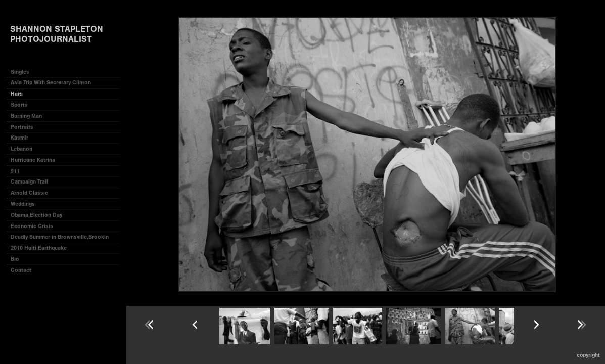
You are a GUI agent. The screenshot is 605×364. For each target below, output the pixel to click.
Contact (21, 270)
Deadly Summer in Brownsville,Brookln (60, 237)
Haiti (17, 94)
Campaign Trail (29, 182)
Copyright (588, 355)
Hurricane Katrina (33, 160)
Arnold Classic (29, 193)
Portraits (22, 127)
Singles (20, 72)
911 (15, 171)
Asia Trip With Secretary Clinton (51, 83)
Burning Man (26, 116)
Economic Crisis (32, 226)
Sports (19, 105)
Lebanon (21, 149)
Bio (15, 259)
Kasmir (19, 138)
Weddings (23, 204)
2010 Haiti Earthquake (39, 248)
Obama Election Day (36, 215)
